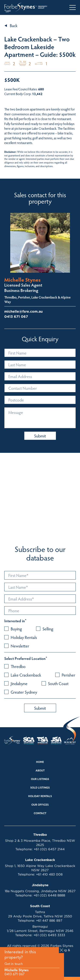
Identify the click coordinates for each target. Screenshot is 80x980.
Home (40, 762)
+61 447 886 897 (49, 920)
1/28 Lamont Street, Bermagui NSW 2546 (40, 931)
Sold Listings (40, 788)
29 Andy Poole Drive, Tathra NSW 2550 (40, 916)
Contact (40, 814)
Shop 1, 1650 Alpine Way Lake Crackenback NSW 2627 (40, 868)
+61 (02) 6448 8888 (49, 895)
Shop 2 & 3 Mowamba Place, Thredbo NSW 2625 (40, 843)
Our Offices (40, 805)
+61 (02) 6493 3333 (49, 935)
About (40, 771)
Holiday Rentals (40, 796)
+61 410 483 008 (49, 874)
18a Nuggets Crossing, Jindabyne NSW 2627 (40, 891)
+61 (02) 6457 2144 (49, 849)
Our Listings (40, 779)
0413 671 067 (14, 974)
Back (14, 25)
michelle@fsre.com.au (23, 311)
